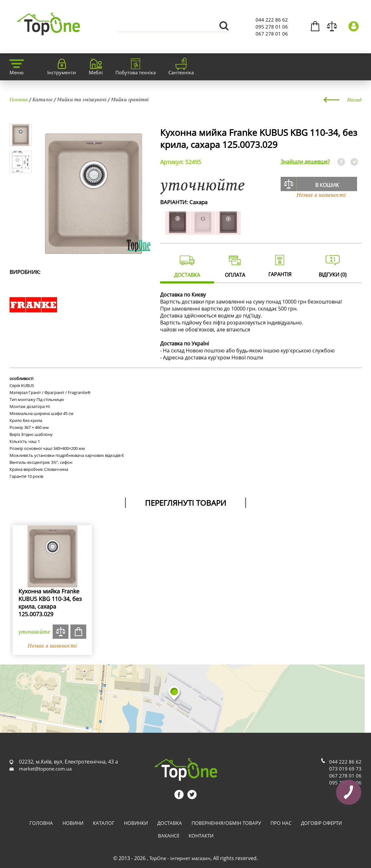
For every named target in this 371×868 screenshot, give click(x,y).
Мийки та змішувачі (82, 99)
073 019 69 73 (345, 769)
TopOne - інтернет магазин (180, 858)
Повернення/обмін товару (226, 823)
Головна (19, 99)
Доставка (170, 823)
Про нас (281, 823)
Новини (73, 823)
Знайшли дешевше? (305, 162)
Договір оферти (321, 823)
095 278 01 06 (272, 27)
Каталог (42, 99)
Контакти (201, 836)
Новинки (136, 823)
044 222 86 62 (272, 20)
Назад (354, 100)
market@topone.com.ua (45, 769)
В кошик (327, 185)
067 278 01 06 (272, 34)
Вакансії (169, 836)
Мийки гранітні (130, 99)
